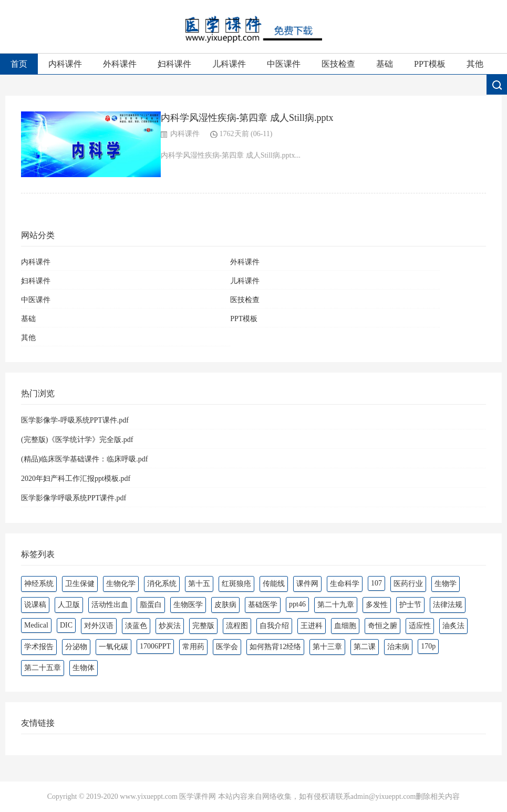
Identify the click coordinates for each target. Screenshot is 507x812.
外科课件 (120, 64)
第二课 (365, 647)
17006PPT (155, 646)
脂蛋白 (151, 605)
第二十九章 (336, 605)
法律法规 (448, 605)
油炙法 (453, 626)
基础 (385, 64)
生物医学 (188, 605)
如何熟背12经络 (275, 647)
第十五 (199, 584)
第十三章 (327, 647)
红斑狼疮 (236, 584)
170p (428, 646)
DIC (66, 625)
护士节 (410, 605)
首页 (19, 64)
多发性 (377, 605)
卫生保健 (80, 584)
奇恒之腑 (382, 626)
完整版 (203, 626)
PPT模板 (430, 64)
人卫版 (69, 605)
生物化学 (121, 584)
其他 (475, 64)
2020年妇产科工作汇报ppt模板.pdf (76, 479)
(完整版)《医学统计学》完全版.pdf (77, 440)
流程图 (237, 626)
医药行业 (408, 584)
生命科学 (345, 584)
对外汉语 (99, 626)
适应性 (420, 626)
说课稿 (35, 605)
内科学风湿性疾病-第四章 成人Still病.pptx (247, 118)
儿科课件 (229, 64)
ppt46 (297, 604)
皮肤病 (225, 605)
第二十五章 (43, 668)
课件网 (307, 584)
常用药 (193, 647)
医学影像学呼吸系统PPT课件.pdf (74, 498)
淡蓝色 (136, 626)
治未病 (398, 647)
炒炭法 (170, 626)
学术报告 (39, 647)
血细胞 (345, 626)
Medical (36, 625)
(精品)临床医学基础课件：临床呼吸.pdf (85, 459)
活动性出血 (110, 605)
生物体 (84, 668)
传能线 (274, 584)
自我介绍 (274, 626)
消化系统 (162, 584)
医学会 (227, 647)
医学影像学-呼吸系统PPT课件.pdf (75, 420)
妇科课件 (174, 64)
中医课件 (284, 64)
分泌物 (76, 647)
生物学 (446, 584)
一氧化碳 (113, 647)
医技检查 (338, 64)
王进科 (312, 626)
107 (376, 583)
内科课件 (65, 64)
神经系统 (39, 584)
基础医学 (263, 605)
